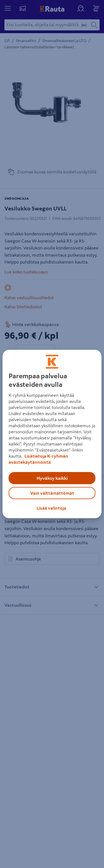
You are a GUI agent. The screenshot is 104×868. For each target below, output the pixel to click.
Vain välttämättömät (52, 493)
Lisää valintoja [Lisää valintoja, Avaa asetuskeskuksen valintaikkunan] (51, 508)
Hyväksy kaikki (52, 478)
